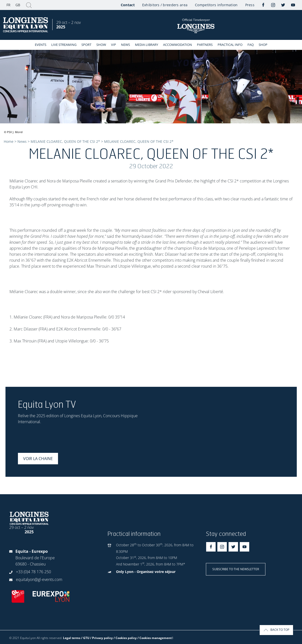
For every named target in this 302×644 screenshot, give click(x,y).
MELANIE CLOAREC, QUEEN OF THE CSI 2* (65, 141)
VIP (114, 45)
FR (8, 5)
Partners (205, 45)
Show (101, 45)
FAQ (251, 45)
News (125, 45)
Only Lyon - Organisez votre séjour (146, 572)
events (41, 45)
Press (250, 5)
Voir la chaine (38, 459)
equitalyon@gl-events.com (39, 579)
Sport (86, 45)
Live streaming (64, 45)
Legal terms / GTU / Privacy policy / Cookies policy (100, 638)
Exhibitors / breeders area (165, 5)
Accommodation (178, 45)
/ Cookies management (154, 638)
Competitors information (216, 5)
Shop (263, 45)
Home (9, 141)
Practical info (230, 45)
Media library (147, 45)
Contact (128, 5)
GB (18, 5)
